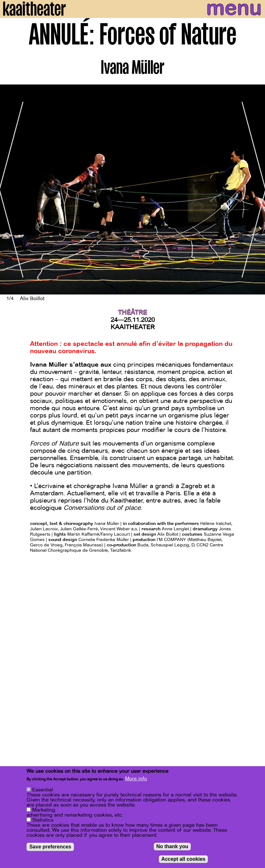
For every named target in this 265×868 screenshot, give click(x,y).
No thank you (172, 847)
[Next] (256, 189)
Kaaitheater (133, 327)
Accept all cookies (184, 859)
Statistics (43, 820)
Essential (43, 790)
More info (136, 779)
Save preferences (50, 847)
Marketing (44, 810)
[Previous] (9, 189)
